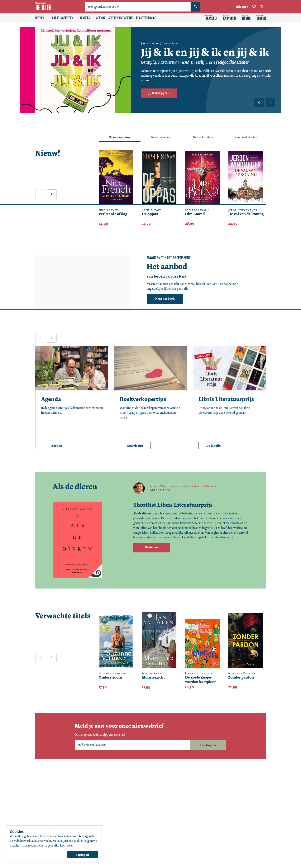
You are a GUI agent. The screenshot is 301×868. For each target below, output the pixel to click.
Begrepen (82, 855)
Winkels (86, 18)
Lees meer (66, 845)
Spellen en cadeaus (121, 18)
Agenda (101, 18)
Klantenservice (148, 18)
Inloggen (242, 7)
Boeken (41, 18)
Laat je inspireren (64, 18)
